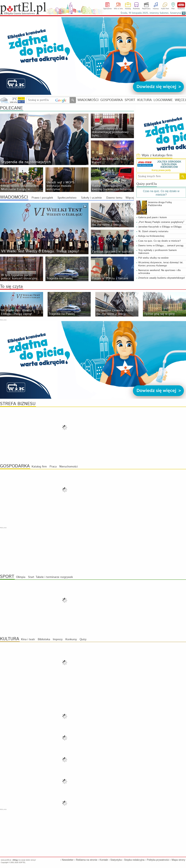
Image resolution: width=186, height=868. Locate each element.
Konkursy (71, 639)
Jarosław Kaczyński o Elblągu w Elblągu (160, 227)
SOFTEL (22, 862)
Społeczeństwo (67, 198)
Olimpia (21, 577)
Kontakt (104, 860)
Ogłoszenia (107, 9)
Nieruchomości (69, 467)
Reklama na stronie (86, 860)
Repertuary (146, 9)
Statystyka (116, 860)
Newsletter (68, 860)
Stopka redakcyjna (134, 860)
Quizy (83, 639)
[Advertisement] (93, 551)
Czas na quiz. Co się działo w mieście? (159, 241)
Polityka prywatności (158, 860)
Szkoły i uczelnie (91, 198)
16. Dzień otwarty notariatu (153, 231)
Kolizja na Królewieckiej (151, 236)
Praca (53, 467)
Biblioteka (44, 639)
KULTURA (145, 100)
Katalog (128, 9)
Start (31, 577)
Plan (173, 9)
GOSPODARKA (112, 100)
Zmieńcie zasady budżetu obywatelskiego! (162, 278)
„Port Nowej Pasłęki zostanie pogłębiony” (161, 222)
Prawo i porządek (42, 198)
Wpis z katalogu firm (154, 155)
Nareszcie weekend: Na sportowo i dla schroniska (159, 272)
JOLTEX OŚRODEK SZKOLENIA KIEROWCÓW (169, 164)
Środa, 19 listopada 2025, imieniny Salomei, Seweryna (151, 13)
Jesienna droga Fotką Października (160, 204)
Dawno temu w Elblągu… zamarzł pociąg (161, 246)
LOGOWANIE (163, 100)
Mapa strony (178, 860)
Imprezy (156, 9)
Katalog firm (39, 467)
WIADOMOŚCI (88, 100)
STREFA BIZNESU (18, 404)
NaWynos (181, 5)
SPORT (130, 100)
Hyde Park (165, 9)
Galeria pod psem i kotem (153, 217)
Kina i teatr (28, 639)
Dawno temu (114, 198)
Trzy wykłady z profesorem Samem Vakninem (157, 252)
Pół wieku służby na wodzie (153, 258)
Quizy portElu (147, 184)
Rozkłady (136, 9)
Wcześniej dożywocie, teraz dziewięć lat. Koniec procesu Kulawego (161, 264)
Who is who (118, 9)
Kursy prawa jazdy (161, 170)
